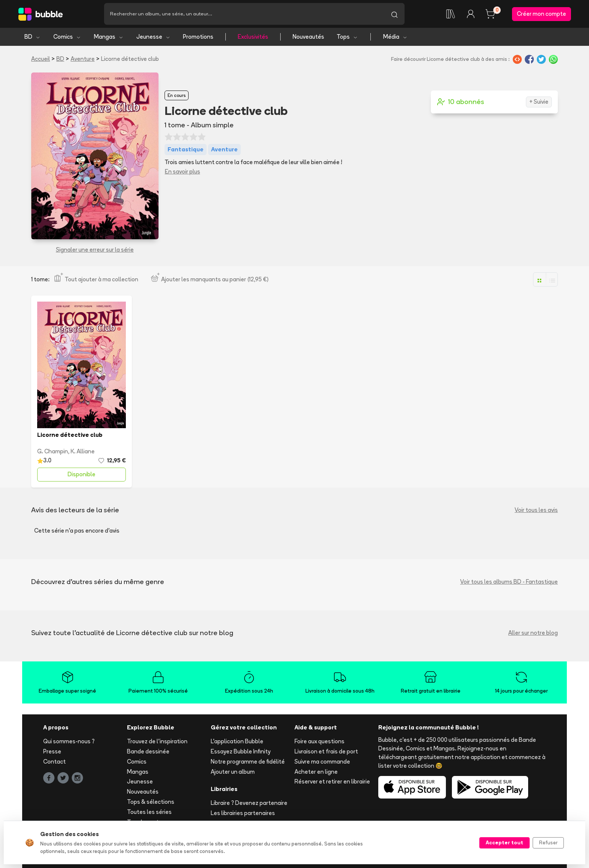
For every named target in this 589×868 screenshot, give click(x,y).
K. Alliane (83, 451)
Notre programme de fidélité (248, 762)
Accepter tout (504, 842)
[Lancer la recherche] (394, 14)
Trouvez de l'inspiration (157, 741)
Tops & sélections (151, 802)
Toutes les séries (149, 812)
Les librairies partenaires (243, 813)
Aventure (83, 59)
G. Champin (53, 451)
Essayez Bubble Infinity (241, 751)
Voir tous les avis (536, 510)
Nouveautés (308, 37)
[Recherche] (244, 14)
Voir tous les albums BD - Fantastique (509, 582)
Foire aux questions (319, 741)
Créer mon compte (541, 14)
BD (32, 37)
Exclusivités (253, 37)
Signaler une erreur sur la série (95, 250)
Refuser (548, 842)
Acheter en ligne (316, 772)
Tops (347, 37)
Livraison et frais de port (326, 751)
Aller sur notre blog (533, 633)
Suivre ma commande (322, 762)
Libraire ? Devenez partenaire (249, 803)
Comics (67, 37)
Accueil (41, 59)
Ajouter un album (233, 772)
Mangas (109, 37)
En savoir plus (183, 171)
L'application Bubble (237, 741)
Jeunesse (153, 37)
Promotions (198, 37)
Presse (52, 751)
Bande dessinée (148, 751)
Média (395, 37)
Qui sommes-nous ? (69, 741)
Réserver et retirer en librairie (332, 781)
